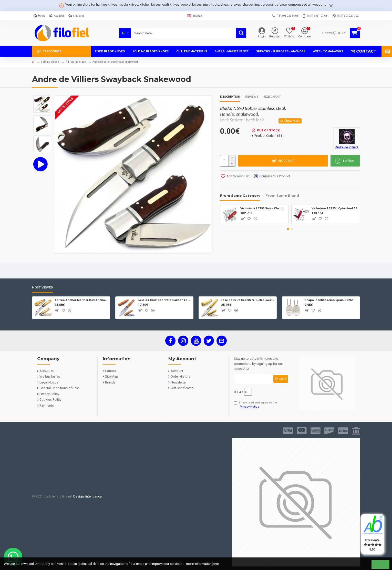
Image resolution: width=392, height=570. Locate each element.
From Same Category (240, 195)
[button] (288, 229)
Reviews (252, 97)
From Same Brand (282, 195)
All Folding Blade (76, 62)
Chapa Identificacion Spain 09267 (329, 300)
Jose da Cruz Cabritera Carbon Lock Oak (165, 300)
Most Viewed (43, 288)
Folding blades (50, 62)
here (216, 564)
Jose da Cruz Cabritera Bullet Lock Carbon (248, 300)
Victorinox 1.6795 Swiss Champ (262, 208)
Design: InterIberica (87, 496)
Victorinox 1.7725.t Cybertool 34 (334, 208)
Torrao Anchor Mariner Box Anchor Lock (81, 300)
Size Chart (272, 97)
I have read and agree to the (255, 405)
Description (230, 97)
